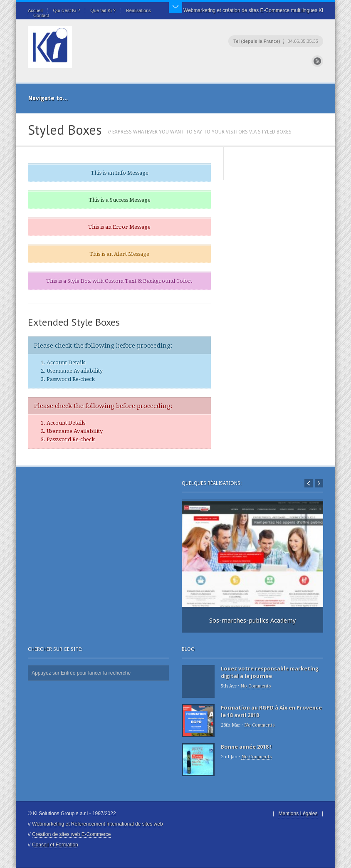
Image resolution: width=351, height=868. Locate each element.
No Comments (256, 686)
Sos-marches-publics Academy (252, 621)
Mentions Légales (298, 814)
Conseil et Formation (55, 845)
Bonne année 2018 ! (246, 747)
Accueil (35, 10)
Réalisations (138, 10)
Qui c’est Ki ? (66, 10)
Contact (41, 15)
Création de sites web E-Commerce (71, 834)
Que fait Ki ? (103, 10)
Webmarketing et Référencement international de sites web (98, 824)
